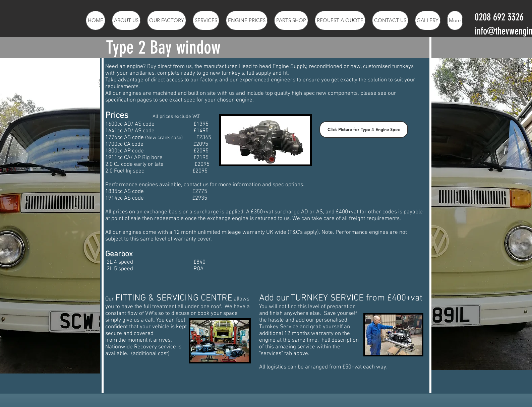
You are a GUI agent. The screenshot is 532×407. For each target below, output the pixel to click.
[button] (206, 20)
